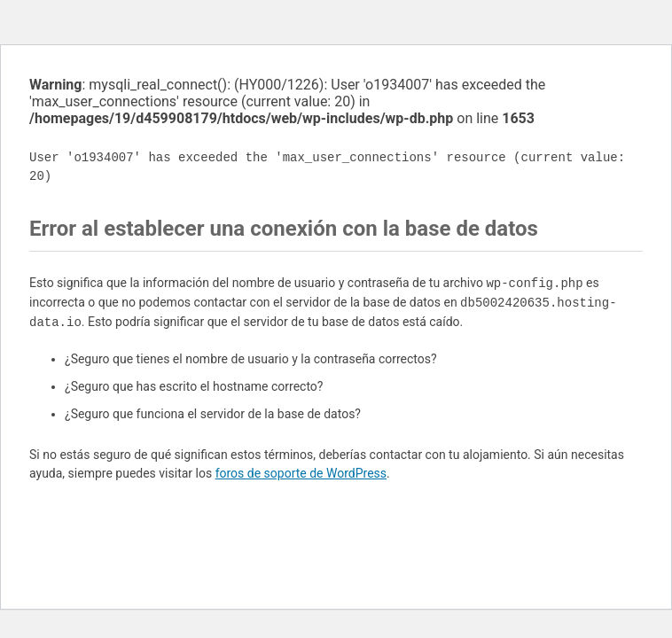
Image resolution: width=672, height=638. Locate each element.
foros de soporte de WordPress (301, 473)
